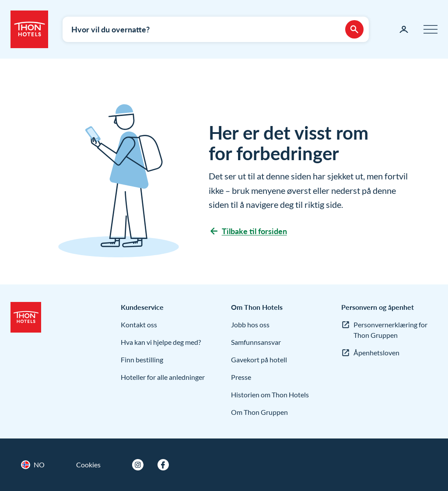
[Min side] (404, 29)
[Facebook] (163, 465)
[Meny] (430, 29)
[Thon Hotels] (29, 29)
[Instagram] (138, 465)
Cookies (88, 465)
